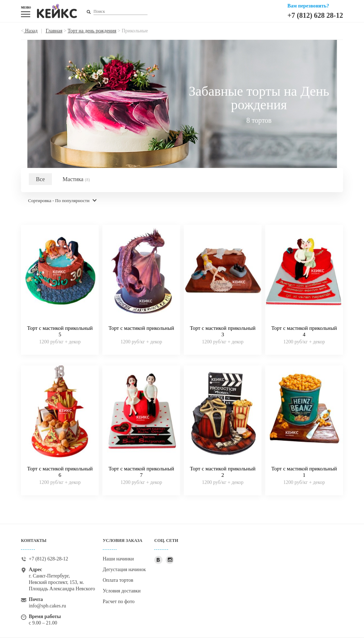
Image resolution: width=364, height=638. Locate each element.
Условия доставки (122, 591)
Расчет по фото (119, 602)
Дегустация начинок (124, 570)
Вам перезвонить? (308, 6)
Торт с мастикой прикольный (141, 328)
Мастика (76, 179)
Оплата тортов (118, 580)
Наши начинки (118, 559)
